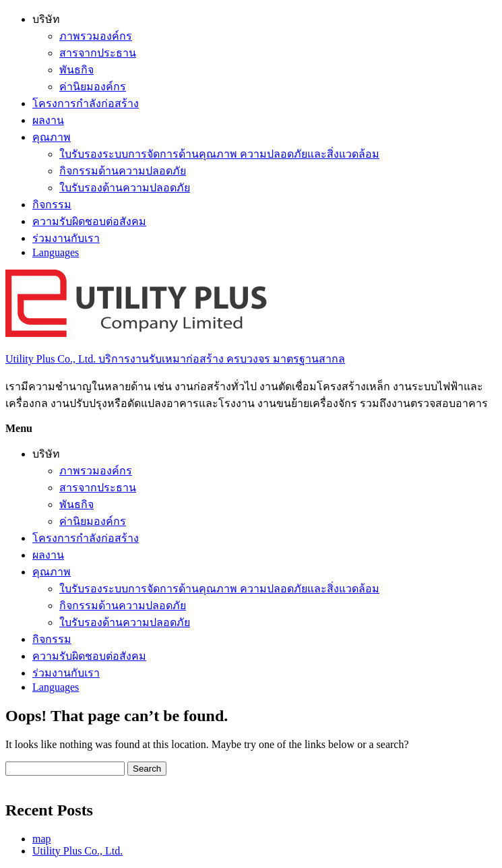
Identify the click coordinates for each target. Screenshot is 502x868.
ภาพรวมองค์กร (96, 36)
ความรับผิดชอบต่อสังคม (89, 221)
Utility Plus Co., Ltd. (77, 851)
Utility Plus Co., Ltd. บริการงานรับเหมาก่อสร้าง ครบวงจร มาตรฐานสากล (175, 359)
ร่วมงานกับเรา (66, 238)
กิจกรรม (52, 205)
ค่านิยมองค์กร (93, 87)
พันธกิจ (76, 70)
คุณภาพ (52, 137)
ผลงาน (48, 120)
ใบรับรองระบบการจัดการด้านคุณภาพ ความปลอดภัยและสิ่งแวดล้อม (219, 154)
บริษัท (46, 19)
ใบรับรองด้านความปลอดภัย (125, 188)
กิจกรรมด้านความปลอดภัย (123, 171)
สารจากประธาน (98, 53)
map (42, 839)
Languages (56, 252)
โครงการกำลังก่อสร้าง (86, 103)
